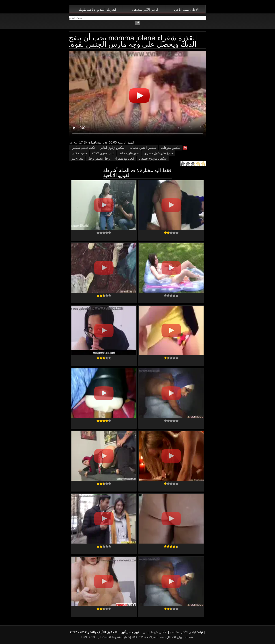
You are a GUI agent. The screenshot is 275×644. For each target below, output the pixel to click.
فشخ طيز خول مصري (159, 153)
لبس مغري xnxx (103, 153)
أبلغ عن (74, 142)
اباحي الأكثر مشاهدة (145, 10)
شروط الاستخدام (110, 637)
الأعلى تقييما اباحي (186, 10)
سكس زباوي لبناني (112, 148)
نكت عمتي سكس (83, 148)
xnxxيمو (77, 159)
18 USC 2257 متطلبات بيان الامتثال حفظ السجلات (142, 637)
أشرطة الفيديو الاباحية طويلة (97, 10)
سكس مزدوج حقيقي (153, 159)
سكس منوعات (171, 148)
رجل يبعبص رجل (99, 159)
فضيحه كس (79, 153)
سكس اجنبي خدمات (143, 148)
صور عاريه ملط (129, 153)
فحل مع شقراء (125, 159)
